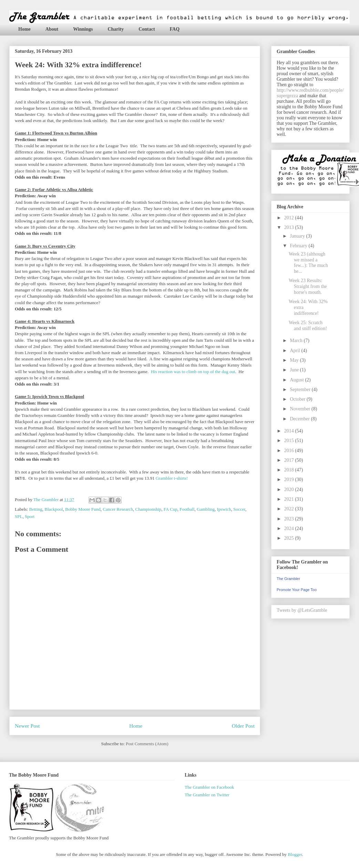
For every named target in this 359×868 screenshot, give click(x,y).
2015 (290, 441)
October (298, 399)
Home (24, 29)
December (300, 419)
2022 (290, 509)
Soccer (239, 509)
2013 (290, 227)
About (52, 29)
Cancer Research (118, 509)
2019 (290, 480)
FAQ (175, 29)
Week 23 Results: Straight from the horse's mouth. (308, 286)
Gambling (206, 509)
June (295, 370)
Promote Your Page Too (297, 590)
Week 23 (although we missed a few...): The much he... (308, 263)
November (301, 409)
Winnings (83, 29)
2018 (290, 470)
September (301, 390)
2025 (290, 538)
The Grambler (288, 579)
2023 (290, 519)
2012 (290, 218)
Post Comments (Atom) (147, 744)
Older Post (243, 726)
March (297, 341)
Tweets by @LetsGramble (302, 610)
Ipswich (224, 509)
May (295, 360)
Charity (116, 29)
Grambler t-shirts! (172, 478)
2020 (290, 490)
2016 (290, 451)
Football (187, 509)
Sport (30, 516)
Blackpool (54, 509)
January (298, 236)
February (299, 246)
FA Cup (171, 509)
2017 (290, 460)
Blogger (295, 854)
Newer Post (27, 726)
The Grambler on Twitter (207, 795)
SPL (19, 516)
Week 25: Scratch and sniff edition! (308, 326)
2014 (290, 431)
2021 (290, 499)
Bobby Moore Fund (83, 509)
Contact (147, 29)
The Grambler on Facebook (209, 787)
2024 (290, 528)
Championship (148, 509)
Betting (36, 509)
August (297, 380)
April (295, 351)
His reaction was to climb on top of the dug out (193, 372)
